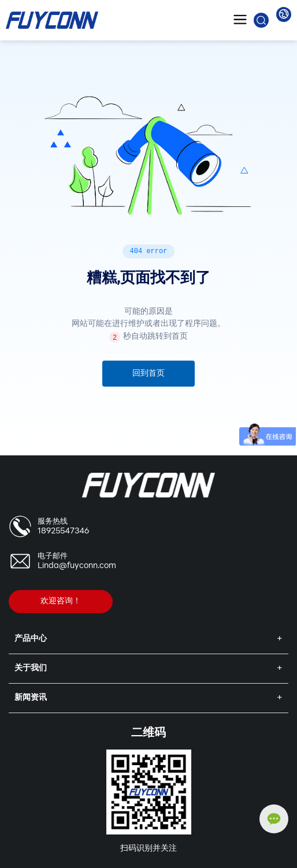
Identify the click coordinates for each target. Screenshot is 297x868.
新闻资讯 (31, 698)
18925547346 (63, 531)
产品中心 (31, 639)
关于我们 (31, 668)
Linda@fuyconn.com (77, 566)
